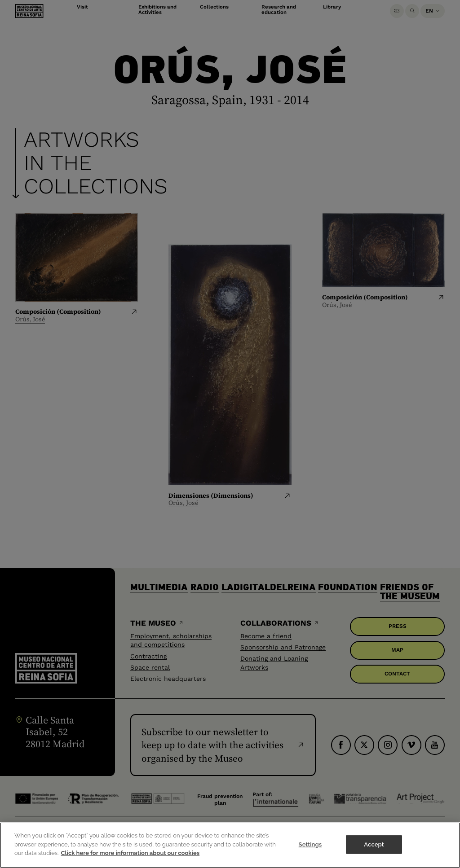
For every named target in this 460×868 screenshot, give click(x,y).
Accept (374, 852)
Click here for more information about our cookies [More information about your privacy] (130, 861)
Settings (310, 852)
